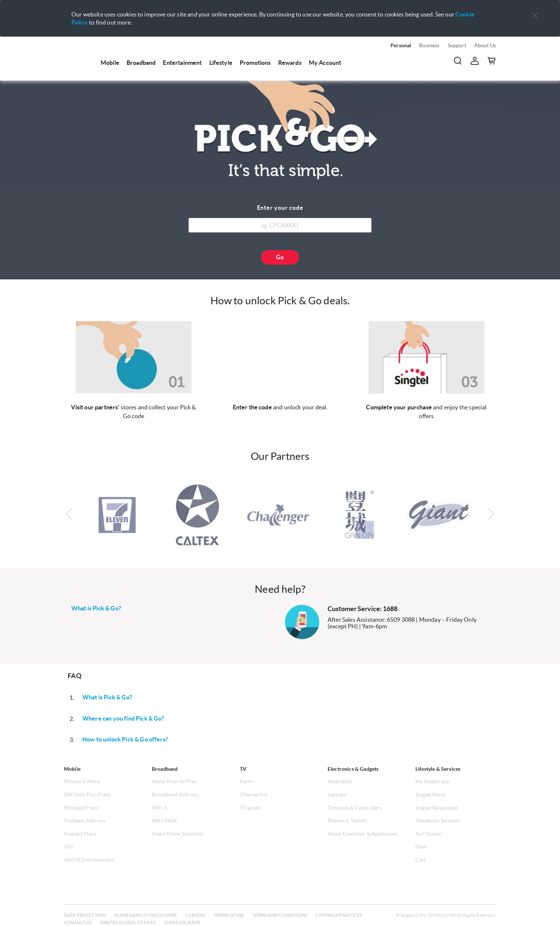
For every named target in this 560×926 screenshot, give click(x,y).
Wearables (340, 781)
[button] (535, 16)
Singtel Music (431, 795)
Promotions (255, 63)
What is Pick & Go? (96, 608)
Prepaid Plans (80, 834)
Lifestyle (221, 63)
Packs (247, 781)
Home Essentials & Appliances (362, 834)
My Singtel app (432, 781)
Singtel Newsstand (437, 808)
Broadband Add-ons (175, 795)
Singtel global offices (128, 923)
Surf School (429, 834)
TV (243, 769)
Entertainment (182, 63)
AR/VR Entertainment (89, 860)
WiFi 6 (160, 808)
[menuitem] (79, 56)
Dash (421, 847)
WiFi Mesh (164, 821)
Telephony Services (438, 821)
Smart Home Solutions (178, 834)
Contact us (78, 923)
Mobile (110, 63)
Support (457, 45)
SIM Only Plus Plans (87, 795)
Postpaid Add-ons (85, 821)
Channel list (254, 795)
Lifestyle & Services (438, 769)
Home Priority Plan (174, 781)
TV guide (250, 808)
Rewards (290, 63)
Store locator (182, 923)
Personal (401, 45)
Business (429, 45)
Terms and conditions (280, 915)
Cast (421, 860)
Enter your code (280, 208)
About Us (485, 45)
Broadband (141, 63)
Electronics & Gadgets (353, 769)
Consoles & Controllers (355, 808)
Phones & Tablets (347, 821)
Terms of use (229, 915)
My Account (325, 63)
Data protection (85, 915)
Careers (195, 915)
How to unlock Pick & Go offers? (125, 739)
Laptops (337, 795)
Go (280, 257)
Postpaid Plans (81, 808)
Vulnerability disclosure (146, 915)
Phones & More (82, 781)
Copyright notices (338, 915)
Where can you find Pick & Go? (123, 718)
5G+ (69, 847)
